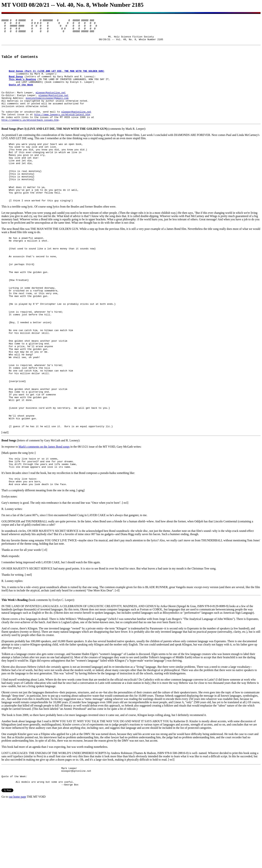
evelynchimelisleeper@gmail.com (47, 112)
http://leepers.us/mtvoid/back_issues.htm (30, 138)
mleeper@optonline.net (51, 105)
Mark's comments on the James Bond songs (44, 506)
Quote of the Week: (14, 841)
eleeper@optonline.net (54, 109)
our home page (17, 863)
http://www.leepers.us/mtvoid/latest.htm (62, 132)
